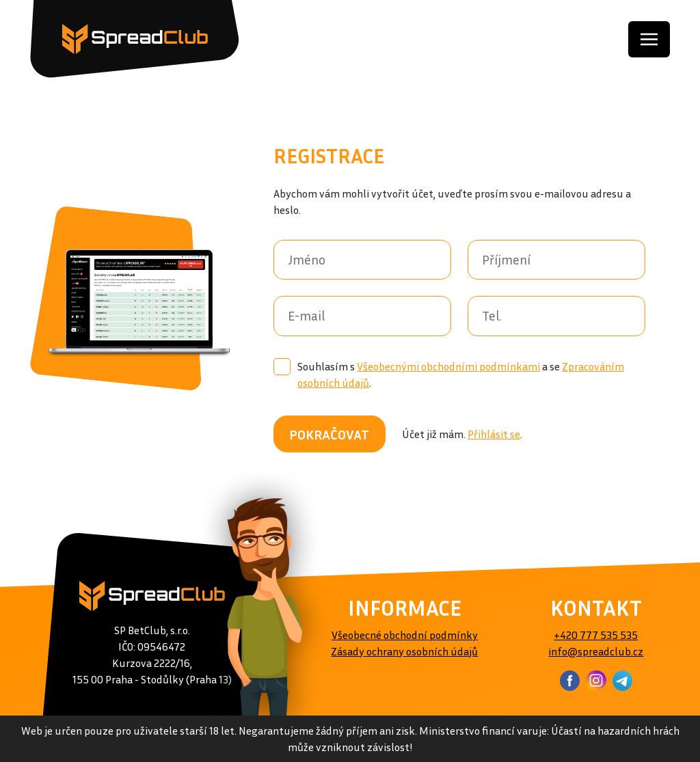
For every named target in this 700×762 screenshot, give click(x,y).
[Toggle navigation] (649, 39)
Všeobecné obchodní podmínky (405, 635)
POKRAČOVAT (329, 434)
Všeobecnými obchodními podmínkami (448, 366)
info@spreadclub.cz (596, 651)
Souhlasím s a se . (449, 374)
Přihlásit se (494, 434)
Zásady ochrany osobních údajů (404, 651)
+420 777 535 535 (596, 635)
